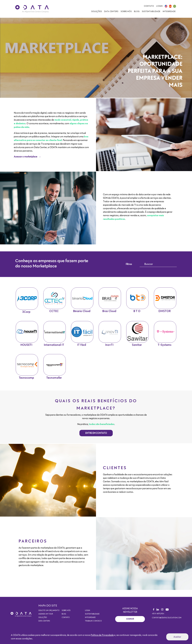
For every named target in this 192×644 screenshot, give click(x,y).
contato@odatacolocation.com (167, 621)
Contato (149, 6)
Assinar (130, 622)
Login (159, 6)
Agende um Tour (46, 617)
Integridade (169, 11)
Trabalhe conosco (93, 624)
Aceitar (177, 637)
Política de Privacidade (102, 635)
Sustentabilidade (151, 11)
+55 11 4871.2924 (158, 617)
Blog (137, 11)
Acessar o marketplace (26, 157)
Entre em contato (96, 436)
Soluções (97, 11)
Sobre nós (126, 11)
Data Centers (111, 11)
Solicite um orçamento (49, 613)
